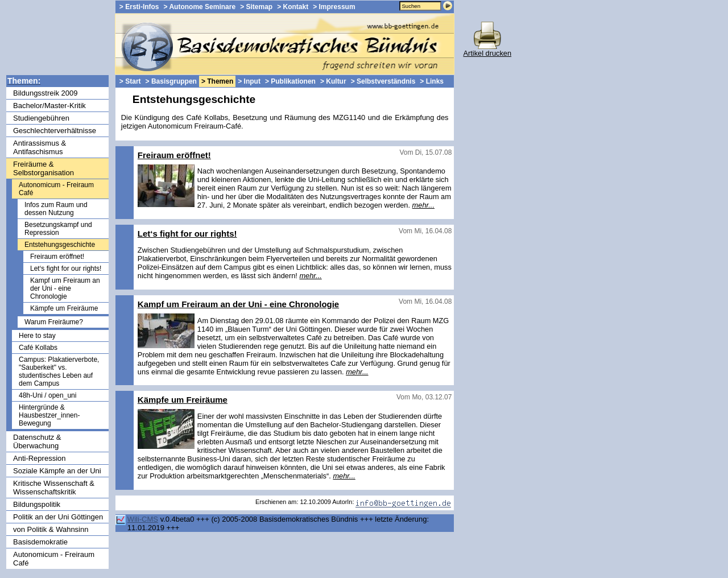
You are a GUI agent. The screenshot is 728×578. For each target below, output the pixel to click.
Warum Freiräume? (54, 322)
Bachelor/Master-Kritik (49, 106)
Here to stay (37, 336)
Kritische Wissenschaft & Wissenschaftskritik (54, 488)
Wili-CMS (143, 519)
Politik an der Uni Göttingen (58, 517)
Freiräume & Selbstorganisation (44, 168)
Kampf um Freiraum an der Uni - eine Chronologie (65, 288)
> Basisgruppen (171, 81)
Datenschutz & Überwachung (37, 441)
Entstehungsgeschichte (60, 245)
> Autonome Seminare (200, 7)
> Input (249, 81)
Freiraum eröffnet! (57, 257)
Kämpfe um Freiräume (64, 308)
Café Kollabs (38, 348)
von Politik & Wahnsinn (51, 529)
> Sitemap (256, 7)
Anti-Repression (40, 458)
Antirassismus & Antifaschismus (40, 147)
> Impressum (334, 7)
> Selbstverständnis (383, 81)
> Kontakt (293, 7)
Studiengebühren (41, 118)
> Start (130, 81)
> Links (432, 81)
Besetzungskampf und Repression (58, 229)
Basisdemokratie (40, 542)
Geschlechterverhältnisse (55, 131)
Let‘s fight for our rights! (66, 269)
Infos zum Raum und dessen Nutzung (56, 209)
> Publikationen (290, 81)
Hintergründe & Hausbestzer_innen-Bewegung (49, 415)
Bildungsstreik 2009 (45, 93)
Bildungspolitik (37, 504)
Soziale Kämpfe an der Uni (57, 471)
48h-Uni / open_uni (47, 395)
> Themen (217, 81)
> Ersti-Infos (139, 7)
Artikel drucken (487, 50)
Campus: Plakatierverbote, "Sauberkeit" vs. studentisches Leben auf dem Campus (59, 371)
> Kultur (333, 81)
